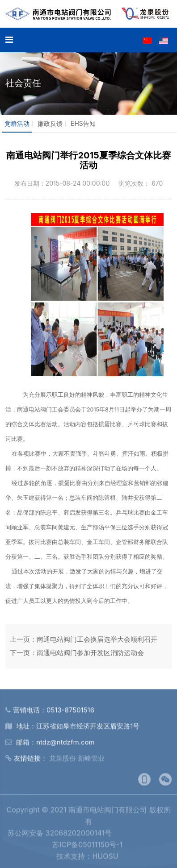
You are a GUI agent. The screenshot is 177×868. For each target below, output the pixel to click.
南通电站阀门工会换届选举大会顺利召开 (97, 639)
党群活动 (17, 123)
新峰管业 (91, 760)
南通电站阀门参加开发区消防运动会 (90, 653)
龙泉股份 (63, 760)
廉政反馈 (50, 123)
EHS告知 (83, 123)
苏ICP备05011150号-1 (87, 847)
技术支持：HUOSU (87, 858)
